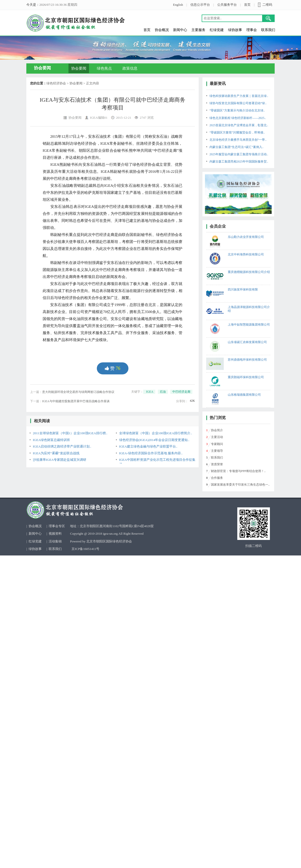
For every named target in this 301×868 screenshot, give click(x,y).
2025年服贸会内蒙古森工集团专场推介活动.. (239, 154)
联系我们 (268, 30)
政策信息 (130, 68)
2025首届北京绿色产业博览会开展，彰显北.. (239, 125)
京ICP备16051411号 (85, 549)
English (178, 5)
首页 (247, 5)
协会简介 (217, 430)
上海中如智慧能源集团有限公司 (249, 325)
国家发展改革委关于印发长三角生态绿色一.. (240, 485)
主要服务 (198, 30)
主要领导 (217, 451)
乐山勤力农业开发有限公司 (246, 237)
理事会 (252, 30)
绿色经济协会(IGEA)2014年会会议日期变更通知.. (154, 440)
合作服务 (217, 478)
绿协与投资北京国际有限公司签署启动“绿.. (238, 103)
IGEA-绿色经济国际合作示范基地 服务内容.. (151, 453)
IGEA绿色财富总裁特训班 (51, 440)
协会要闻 (79, 68)
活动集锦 (55, 541)
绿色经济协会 (56, 83)
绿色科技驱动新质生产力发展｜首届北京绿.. (239, 96)
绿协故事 (235, 30)
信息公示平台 (200, 5)
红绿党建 (217, 30)
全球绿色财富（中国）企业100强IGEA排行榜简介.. (156, 433)
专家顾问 (217, 444)
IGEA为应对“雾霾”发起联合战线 (56, 453)
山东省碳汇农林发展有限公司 (247, 342)
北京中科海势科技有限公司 (246, 254)
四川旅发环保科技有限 (243, 290)
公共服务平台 (227, 5)
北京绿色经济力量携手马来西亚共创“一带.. (238, 140)
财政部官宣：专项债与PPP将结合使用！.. (238, 471)
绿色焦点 (104, 68)
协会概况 (162, 30)
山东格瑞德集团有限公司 (244, 395)
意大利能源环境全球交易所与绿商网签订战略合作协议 (78, 392)
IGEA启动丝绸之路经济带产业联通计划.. (62, 446)
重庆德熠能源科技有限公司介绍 (249, 272)
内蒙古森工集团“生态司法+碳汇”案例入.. (236, 147)
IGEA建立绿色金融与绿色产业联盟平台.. (148, 446)
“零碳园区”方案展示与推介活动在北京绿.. (237, 110)
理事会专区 (57, 526)
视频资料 (55, 534)
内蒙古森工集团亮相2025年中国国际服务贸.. (239, 162)
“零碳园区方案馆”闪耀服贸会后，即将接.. (237, 132)
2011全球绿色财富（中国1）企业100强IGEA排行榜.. (70, 433)
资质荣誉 (217, 464)
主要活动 (217, 437)
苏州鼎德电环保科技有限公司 (247, 360)
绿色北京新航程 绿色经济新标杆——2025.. (238, 118)
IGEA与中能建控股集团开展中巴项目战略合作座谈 (76, 401)
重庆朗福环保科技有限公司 (246, 377)
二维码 (267, 5)
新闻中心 (180, 30)
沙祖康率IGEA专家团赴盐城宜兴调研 (60, 460)
